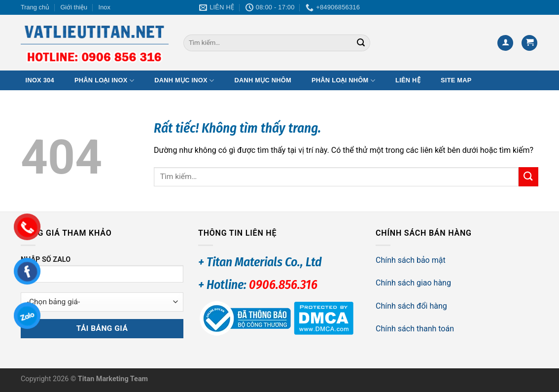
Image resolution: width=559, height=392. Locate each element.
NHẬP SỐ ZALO (102, 272)
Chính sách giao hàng (413, 283)
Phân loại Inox (104, 81)
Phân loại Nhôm (343, 81)
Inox (105, 7)
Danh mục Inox (184, 81)
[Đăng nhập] (505, 43)
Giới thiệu (74, 7)
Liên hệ (408, 80)
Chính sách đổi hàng (411, 306)
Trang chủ (35, 7)
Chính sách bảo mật (411, 260)
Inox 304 (40, 80)
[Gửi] (361, 43)
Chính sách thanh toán (415, 329)
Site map (456, 80)
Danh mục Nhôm (262, 80)
